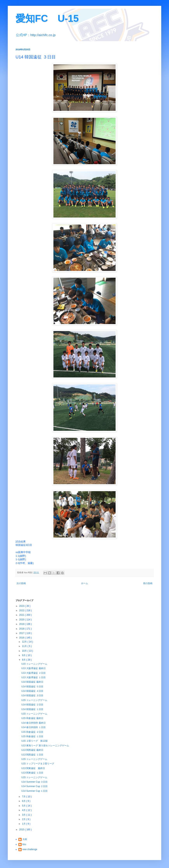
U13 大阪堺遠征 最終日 (34, 668)
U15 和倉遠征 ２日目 (32, 732)
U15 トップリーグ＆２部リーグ (38, 764)
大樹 (25, 839)
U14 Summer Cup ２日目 (34, 786)
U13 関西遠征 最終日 (32, 750)
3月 (24, 815)
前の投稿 (148, 583)
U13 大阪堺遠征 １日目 (34, 677)
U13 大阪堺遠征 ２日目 (34, 673)
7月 (24, 797)
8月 (24, 660)
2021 (22, 615)
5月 (24, 806)
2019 (22, 624)
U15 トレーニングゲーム (34, 664)
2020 (22, 620)
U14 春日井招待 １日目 (34, 727)
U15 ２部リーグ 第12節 (34, 741)
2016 (22, 638)
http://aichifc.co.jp (43, 35)
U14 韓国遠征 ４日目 (32, 691)
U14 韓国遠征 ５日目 (32, 687)
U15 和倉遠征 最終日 (32, 718)
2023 (22, 606)
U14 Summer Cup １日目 (34, 791)
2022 (22, 610)
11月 (25, 646)
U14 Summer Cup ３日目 (34, 782)
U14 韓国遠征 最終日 (32, 682)
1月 (24, 824)
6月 (24, 801)
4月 (24, 810)
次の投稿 (21, 583)
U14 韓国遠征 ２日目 (32, 705)
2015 (22, 830)
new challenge (30, 849)
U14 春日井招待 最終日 (34, 723)
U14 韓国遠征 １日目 (32, 709)
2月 (24, 819)
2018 (22, 629)
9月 (24, 655)
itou (24, 844)
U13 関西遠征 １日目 (32, 755)
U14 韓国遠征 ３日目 (32, 695)
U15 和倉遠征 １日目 (32, 736)
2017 (22, 633)
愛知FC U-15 (47, 18)
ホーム (84, 583)
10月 (25, 651)
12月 (25, 642)
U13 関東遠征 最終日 (33, 768)
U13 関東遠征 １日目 (32, 773)
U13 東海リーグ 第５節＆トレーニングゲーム (45, 746)
